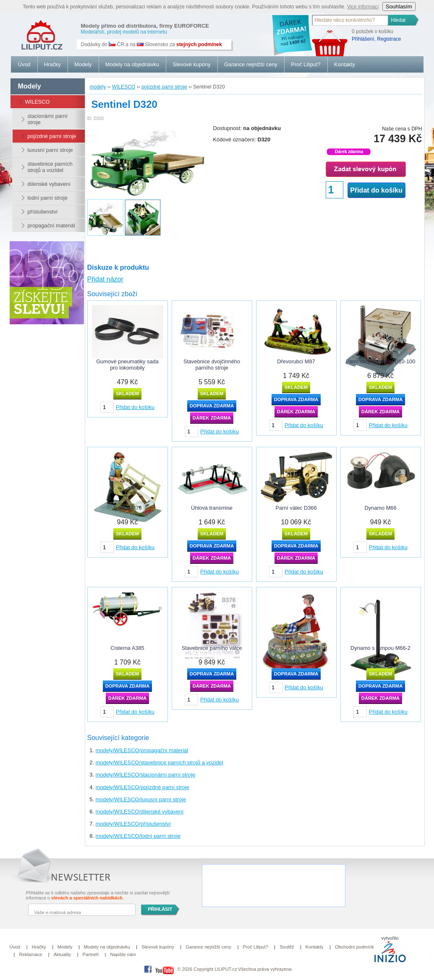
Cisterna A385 (127, 648)
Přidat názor (105, 279)
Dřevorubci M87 (296, 361)
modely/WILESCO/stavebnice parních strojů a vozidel (159, 762)
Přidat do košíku (376, 190)
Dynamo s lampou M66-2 (380, 648)
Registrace (389, 39)
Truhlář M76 (127, 508)
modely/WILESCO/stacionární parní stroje (146, 775)
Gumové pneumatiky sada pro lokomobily (127, 365)
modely (30, 86)
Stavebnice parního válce (212, 648)
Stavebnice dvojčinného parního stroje (212, 365)
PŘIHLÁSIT (160, 909)
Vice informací (363, 7)
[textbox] (350, 20)
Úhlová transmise (212, 508)
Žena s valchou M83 (296, 648)
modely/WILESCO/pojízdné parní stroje (142, 787)
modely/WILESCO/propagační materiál (142, 750)
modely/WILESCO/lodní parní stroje (138, 836)
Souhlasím (399, 7)
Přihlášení (363, 39)
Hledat (399, 20)
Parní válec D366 (296, 508)
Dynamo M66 (380, 508)
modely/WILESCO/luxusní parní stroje (141, 799)
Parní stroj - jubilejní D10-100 (381, 361)
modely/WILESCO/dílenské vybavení (140, 812)
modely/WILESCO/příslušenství (133, 824)
